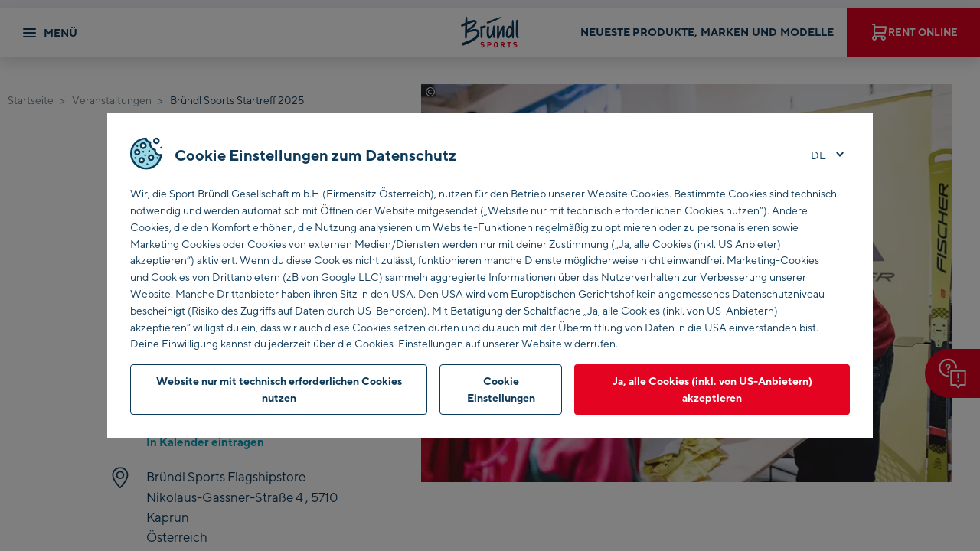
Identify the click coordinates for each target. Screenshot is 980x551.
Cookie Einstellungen (501, 389)
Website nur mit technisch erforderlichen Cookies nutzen (279, 389)
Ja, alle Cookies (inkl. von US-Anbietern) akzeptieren (712, 389)
